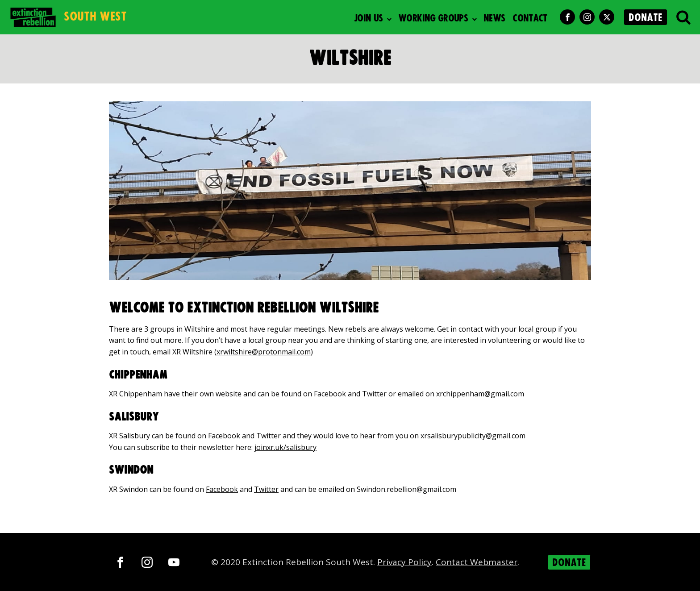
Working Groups (433, 19)
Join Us (369, 19)
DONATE (646, 18)
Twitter (374, 394)
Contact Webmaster (477, 562)
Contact (530, 19)
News (494, 19)
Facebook (330, 394)
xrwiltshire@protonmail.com (264, 352)
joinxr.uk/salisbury (285, 447)
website (229, 394)
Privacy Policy (404, 562)
